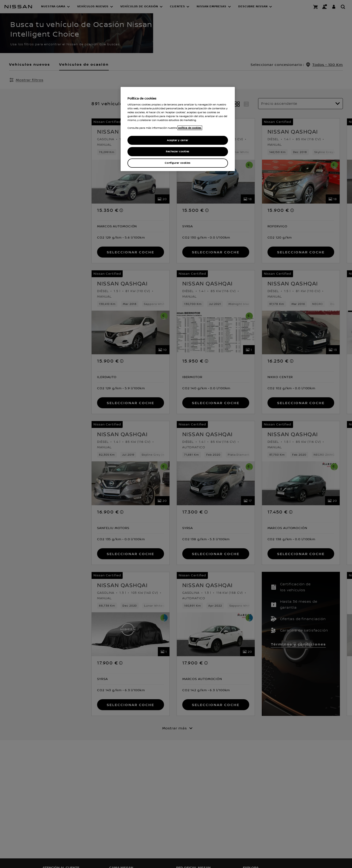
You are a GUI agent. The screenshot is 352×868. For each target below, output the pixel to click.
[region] (178, 129)
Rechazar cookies (178, 152)
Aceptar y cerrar (178, 140)
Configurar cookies (177, 163)
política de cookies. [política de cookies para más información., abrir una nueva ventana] (190, 128)
